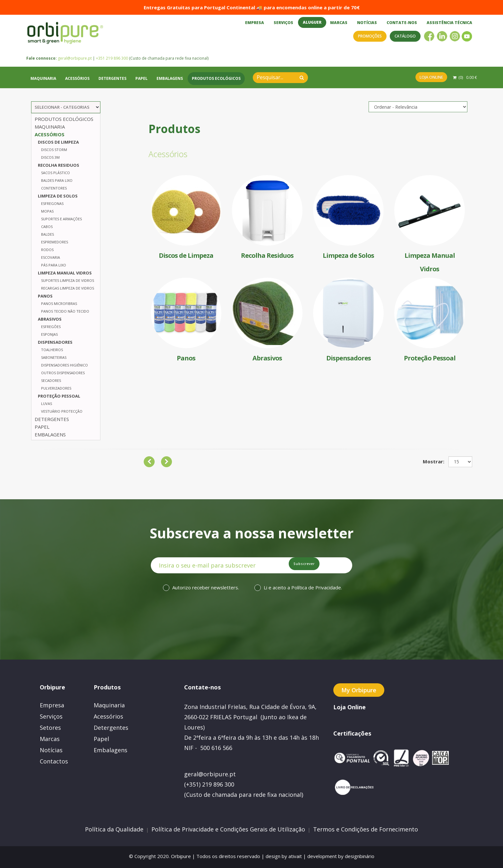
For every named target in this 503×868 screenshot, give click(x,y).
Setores (50, 728)
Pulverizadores (56, 388)
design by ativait (284, 856)
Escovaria (51, 257)
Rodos (47, 250)
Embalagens (170, 85)
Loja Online (431, 84)
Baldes (47, 234)
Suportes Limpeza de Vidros (68, 280)
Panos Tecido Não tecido (65, 311)
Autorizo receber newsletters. (206, 589)
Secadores (51, 380)
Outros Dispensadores (63, 373)
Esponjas (49, 334)
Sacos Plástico (55, 173)
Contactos (54, 761)
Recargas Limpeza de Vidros (68, 288)
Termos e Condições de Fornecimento (366, 829)
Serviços (283, 23)
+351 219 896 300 (112, 65)
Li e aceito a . (303, 589)
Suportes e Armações (61, 219)
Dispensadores (55, 342)
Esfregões (51, 327)
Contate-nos (402, 23)
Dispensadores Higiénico (64, 365)
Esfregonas (52, 203)
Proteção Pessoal (59, 396)
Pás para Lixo (54, 265)
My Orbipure (359, 690)
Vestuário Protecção (62, 411)
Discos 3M (50, 157)
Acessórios (77, 85)
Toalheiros (52, 350)
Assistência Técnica (449, 23)
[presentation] (244, 625)
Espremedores (55, 242)
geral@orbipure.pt (75, 65)
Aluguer (312, 22)
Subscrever (321, 567)
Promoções (370, 36)
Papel (141, 85)
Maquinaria (43, 85)
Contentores (54, 188)
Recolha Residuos (59, 165)
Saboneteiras (54, 357)
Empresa (255, 23)
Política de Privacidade (316, 589)
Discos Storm (54, 150)
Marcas (339, 23)
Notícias (367, 23)
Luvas (47, 404)
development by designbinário (341, 856)
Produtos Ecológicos (216, 85)
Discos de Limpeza (58, 142)
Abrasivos (50, 319)
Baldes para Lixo (57, 180)
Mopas (47, 211)
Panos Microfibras (59, 303)
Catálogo (405, 36)
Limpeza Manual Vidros (65, 273)
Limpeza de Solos (58, 196)
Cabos (47, 227)
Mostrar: (434, 461)
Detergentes (112, 85)
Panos (45, 296)
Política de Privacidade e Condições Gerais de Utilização (228, 829)
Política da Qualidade (114, 829)
